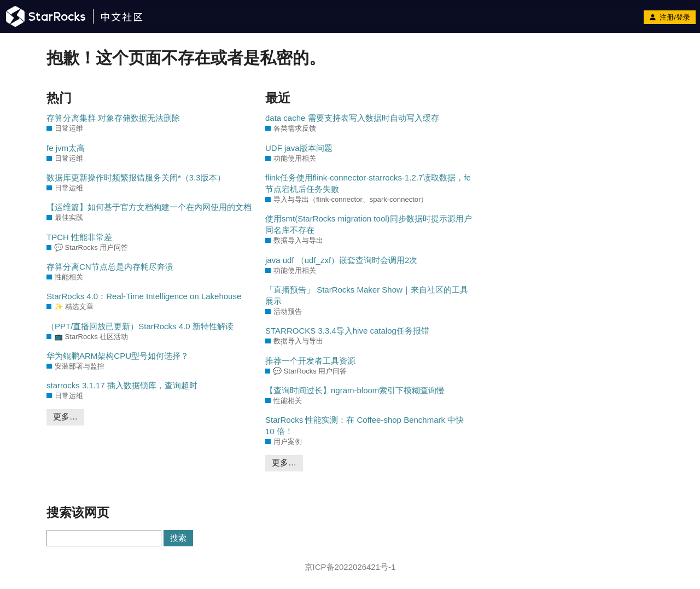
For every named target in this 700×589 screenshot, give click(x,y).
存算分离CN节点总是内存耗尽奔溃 (110, 267)
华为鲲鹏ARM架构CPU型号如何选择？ (118, 356)
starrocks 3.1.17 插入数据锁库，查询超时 (122, 385)
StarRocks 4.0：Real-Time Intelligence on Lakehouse (144, 296)
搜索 (178, 538)
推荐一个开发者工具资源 (310, 361)
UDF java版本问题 (299, 148)
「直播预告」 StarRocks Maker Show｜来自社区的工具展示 (367, 295)
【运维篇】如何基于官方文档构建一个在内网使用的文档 (149, 207)
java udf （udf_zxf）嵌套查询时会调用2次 (341, 260)
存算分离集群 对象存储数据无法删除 (113, 118)
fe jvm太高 (66, 148)
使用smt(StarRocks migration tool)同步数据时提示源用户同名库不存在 (369, 224)
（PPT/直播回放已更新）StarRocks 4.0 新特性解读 (140, 326)
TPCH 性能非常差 (79, 237)
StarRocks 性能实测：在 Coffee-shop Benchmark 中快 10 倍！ (364, 425)
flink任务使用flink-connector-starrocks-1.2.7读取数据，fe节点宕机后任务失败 (368, 183)
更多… (65, 416)
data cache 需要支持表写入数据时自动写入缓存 (352, 118)
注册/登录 (670, 17)
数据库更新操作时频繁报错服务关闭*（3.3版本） (136, 177)
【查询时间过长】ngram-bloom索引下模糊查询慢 (355, 390)
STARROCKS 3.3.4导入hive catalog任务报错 (347, 331)
